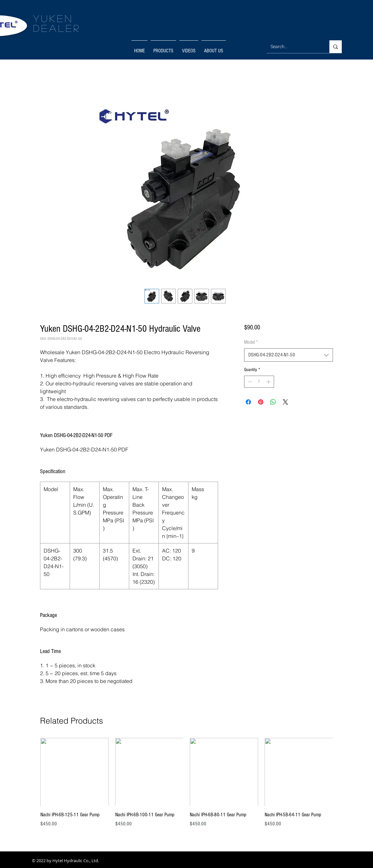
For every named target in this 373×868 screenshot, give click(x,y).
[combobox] (289, 355)
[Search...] (293, 47)
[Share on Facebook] (248, 402)
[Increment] (269, 382)
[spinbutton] (259, 382)
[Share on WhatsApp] (273, 402)
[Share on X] (285, 402)
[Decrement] (249, 382)
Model (251, 342)
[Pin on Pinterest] (261, 402)
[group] (186, 786)
